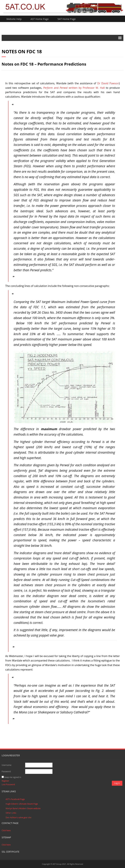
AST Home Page (40, 19)
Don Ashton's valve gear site (19, 817)
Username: (7, 765)
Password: (6, 771)
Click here (6, 830)
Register (5, 781)
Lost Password (8, 784)
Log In (117, 783)
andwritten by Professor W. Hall (74, 88)
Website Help (14, 19)
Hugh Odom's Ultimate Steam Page (22, 804)
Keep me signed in (13, 777)
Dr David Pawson (108, 83)
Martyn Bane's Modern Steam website (23, 808)
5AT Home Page (67, 19)
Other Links (11, 813)
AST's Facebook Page (15, 799)
